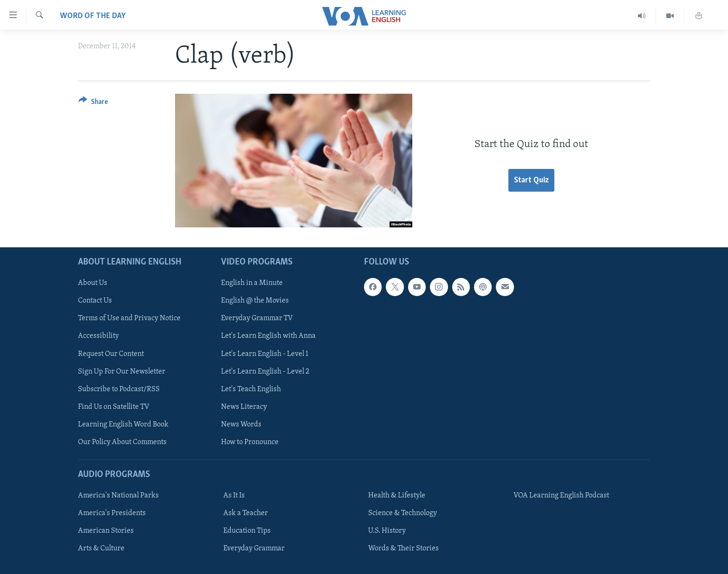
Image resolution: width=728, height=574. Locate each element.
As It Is (234, 496)
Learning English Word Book (123, 424)
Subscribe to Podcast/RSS (119, 389)
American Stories (106, 531)
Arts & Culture (101, 548)
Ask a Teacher (246, 513)
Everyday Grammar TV (257, 318)
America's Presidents (112, 513)
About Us (93, 283)
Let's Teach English (251, 389)
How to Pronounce (250, 442)
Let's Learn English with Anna (268, 336)
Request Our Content (111, 354)
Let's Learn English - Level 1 (265, 354)
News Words (241, 424)
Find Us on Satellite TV (114, 406)
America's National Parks (118, 496)
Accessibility (98, 336)
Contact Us (95, 301)
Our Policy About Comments (122, 442)
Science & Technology (403, 513)
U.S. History (387, 531)
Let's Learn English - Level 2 (265, 371)
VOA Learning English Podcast (561, 496)
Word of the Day (93, 16)
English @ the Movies (255, 301)
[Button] (93, 103)
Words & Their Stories (403, 548)
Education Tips (247, 531)
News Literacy (244, 406)
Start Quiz (531, 180)
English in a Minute (252, 283)
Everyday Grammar (254, 548)
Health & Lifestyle (397, 496)
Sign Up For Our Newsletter (122, 371)
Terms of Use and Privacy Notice (129, 318)
